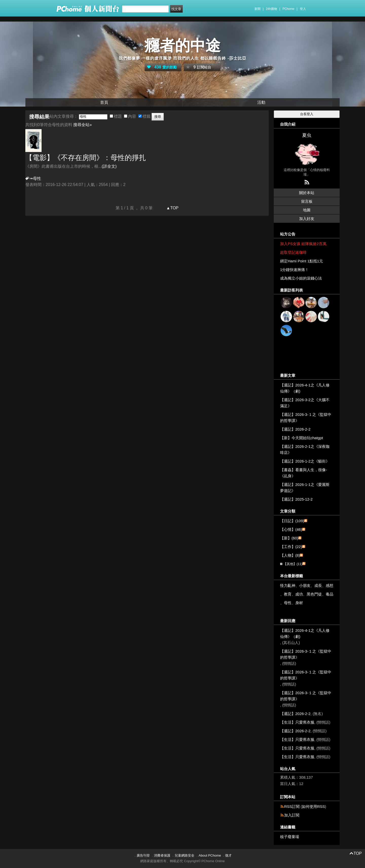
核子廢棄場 (290, 837)
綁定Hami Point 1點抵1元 (302, 261)
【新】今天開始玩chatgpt (302, 438)
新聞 (258, 9)
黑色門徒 (314, 594)
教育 (288, 594)
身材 (299, 603)
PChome (288, 9)
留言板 (307, 201)
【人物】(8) (290, 555)
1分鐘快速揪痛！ (294, 270)
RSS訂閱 (292, 806)
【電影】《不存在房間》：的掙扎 (86, 158)
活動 (261, 102)
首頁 (104, 102)
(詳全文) (109, 166)
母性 (288, 603)
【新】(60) (289, 538)
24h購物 (271, 9)
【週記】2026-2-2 (295, 429)
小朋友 (305, 585)
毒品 (330, 594)
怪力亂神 (288, 585)
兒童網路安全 (185, 855)
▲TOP (172, 208)
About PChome (210, 855)
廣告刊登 (143, 855)
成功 (299, 594)
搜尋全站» (83, 125)
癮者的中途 (182, 46)
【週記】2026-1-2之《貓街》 (305, 461)
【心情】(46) (291, 529)
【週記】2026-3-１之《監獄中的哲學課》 (306, 418)
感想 (330, 585)
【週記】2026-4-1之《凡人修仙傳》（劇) (305, 388)
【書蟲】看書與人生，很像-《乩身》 (304, 473)
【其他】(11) (293, 564)
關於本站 (307, 193)
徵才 (228, 855)
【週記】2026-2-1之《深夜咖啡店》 (305, 449)
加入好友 (307, 219)
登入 (303, 9)
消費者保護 (162, 855)
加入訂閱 (292, 815)
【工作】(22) (291, 547)
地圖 (307, 210)
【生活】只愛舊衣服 (297, 722)
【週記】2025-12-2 (296, 499)
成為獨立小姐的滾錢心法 (301, 278)
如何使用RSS (313, 806)
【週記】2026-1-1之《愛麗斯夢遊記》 (305, 488)
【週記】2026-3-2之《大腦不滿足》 (305, 403)
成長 (318, 585)
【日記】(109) (292, 521)
